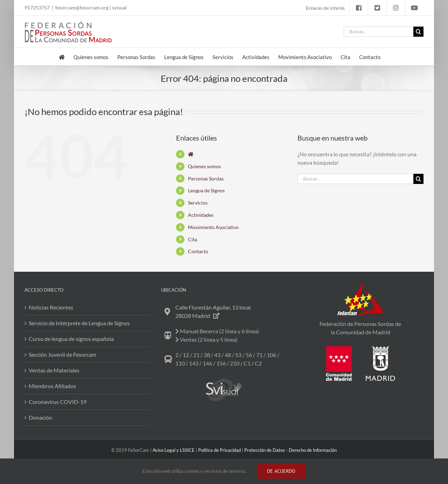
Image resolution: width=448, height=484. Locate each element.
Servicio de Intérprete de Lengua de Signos (79, 323)
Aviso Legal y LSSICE (174, 450)
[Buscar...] (379, 32)
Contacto (198, 251)
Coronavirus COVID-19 (58, 402)
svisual (119, 8)
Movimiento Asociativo (213, 227)
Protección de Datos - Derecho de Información (290, 450)
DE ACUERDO (281, 471)
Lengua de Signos (206, 190)
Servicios (198, 203)
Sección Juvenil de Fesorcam (62, 354)
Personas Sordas (206, 179)
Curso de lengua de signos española (71, 339)
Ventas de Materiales (54, 370)
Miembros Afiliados (52, 386)
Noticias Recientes (51, 307)
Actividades (201, 215)
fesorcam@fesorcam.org (82, 8)
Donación (40, 417)
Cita (192, 239)
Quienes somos (204, 166)
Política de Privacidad (219, 450)
